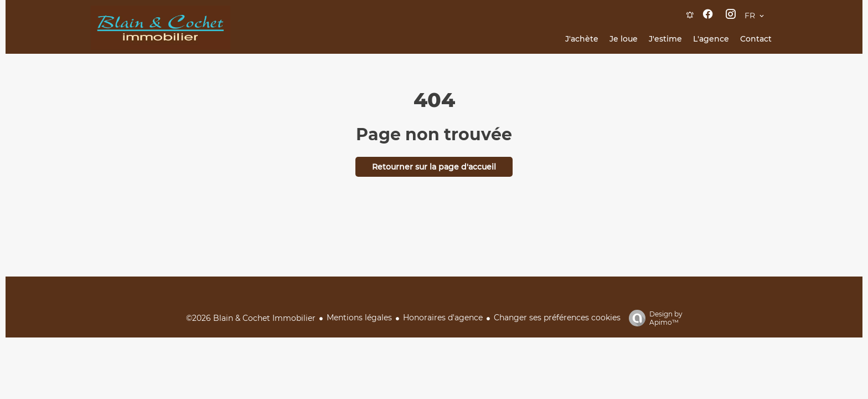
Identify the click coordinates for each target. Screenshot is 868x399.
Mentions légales (359, 318)
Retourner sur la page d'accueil (434, 167)
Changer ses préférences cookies (557, 318)
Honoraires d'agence (443, 318)
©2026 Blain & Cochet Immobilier (251, 318)
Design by (653, 318)
